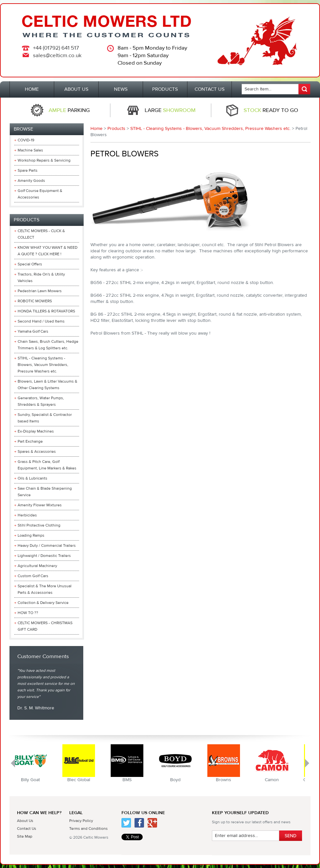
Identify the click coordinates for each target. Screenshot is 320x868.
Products (116, 129)
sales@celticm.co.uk (57, 55)
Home (96, 129)
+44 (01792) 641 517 (56, 48)
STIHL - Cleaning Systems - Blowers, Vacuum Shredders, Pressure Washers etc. (210, 129)
